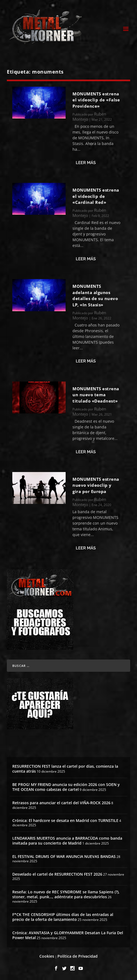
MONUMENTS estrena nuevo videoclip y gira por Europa (96, 485)
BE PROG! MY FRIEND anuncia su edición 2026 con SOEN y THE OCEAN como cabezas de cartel (66, 787)
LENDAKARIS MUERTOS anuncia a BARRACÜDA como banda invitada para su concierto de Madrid (67, 841)
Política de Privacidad (78, 956)
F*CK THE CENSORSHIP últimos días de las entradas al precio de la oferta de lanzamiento (63, 917)
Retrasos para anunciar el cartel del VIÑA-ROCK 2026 (61, 803)
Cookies (47, 956)
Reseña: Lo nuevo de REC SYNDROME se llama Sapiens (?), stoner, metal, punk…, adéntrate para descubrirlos (66, 894)
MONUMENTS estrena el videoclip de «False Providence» (96, 100)
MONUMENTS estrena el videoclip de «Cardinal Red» (96, 196)
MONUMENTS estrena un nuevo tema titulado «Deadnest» (96, 395)
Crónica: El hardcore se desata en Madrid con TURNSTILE (65, 820)
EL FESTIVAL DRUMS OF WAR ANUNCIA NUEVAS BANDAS (64, 856)
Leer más (86, 163)
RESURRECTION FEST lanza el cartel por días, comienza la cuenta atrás (65, 769)
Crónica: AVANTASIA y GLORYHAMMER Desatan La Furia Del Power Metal (68, 935)
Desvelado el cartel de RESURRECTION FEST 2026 (57, 874)
